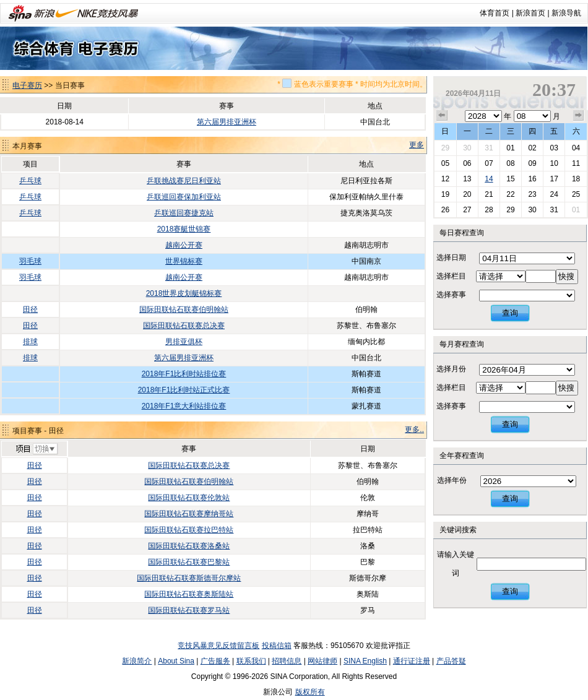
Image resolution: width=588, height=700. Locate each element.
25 (576, 194)
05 (445, 163)
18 (576, 179)
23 (532, 194)
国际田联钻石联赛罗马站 (189, 610)
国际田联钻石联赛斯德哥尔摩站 (189, 578)
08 (510, 163)
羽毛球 (30, 261)
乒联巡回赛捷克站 (184, 213)
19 (445, 194)
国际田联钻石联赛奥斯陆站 (189, 594)
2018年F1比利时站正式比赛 (184, 390)
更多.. (414, 430)
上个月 (442, 116)
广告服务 (215, 661)
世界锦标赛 (184, 261)
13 (467, 179)
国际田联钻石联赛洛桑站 (189, 546)
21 (489, 194)
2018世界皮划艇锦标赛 (184, 293)
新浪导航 (566, 13)
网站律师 (322, 661)
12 (445, 179)
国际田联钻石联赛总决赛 (184, 326)
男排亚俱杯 (184, 342)
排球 (30, 342)
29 (445, 148)
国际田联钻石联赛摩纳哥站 (189, 514)
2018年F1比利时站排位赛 (184, 374)
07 (489, 163)
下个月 (579, 116)
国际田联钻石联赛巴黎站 (189, 562)
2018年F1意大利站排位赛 (184, 406)
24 (554, 194)
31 (489, 148)
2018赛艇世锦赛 (184, 229)
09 (532, 163)
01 (510, 148)
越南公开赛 (184, 245)
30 (467, 148)
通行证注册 (412, 661)
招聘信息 (287, 661)
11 (576, 163)
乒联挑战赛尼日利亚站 (184, 181)
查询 (510, 313)
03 (554, 148)
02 (532, 148)
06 (467, 163)
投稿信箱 (277, 646)
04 (576, 148)
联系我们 (251, 661)
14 (489, 179)
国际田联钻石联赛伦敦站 (189, 498)
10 (554, 163)
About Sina (176, 661)
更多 (417, 145)
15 (510, 179)
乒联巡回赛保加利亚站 (184, 197)
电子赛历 (27, 85)
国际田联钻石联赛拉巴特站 (189, 530)
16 (532, 179)
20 (467, 194)
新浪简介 (137, 661)
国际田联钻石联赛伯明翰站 (184, 309)
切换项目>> (36, 449)
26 (445, 210)
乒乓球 (30, 181)
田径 (30, 309)
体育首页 (495, 13)
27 (467, 210)
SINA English (365, 661)
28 (489, 210)
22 (510, 194)
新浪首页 (530, 13)
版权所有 (310, 692)
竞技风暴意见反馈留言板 (218, 646)
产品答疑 (451, 661)
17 (554, 179)
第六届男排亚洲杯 (227, 122)
